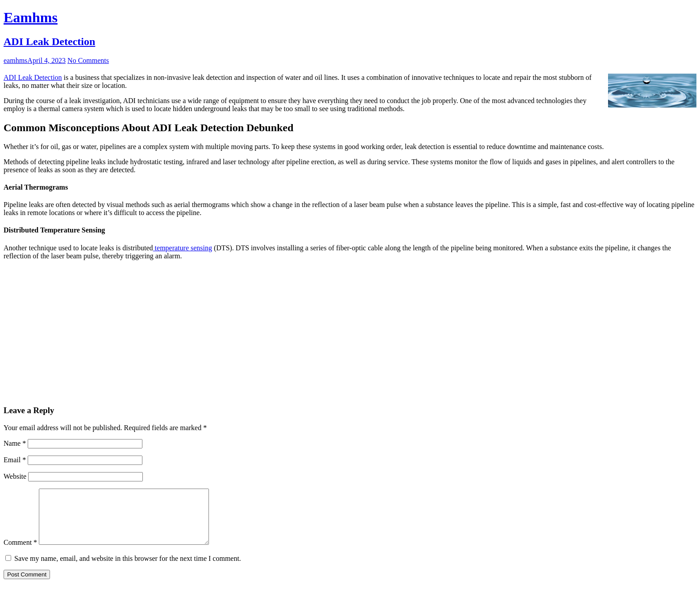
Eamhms (31, 17)
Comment (20, 553)
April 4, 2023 (46, 60)
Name (15, 443)
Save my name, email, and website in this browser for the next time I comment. (128, 569)
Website (15, 476)
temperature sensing (183, 248)
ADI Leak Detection (49, 41)
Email (15, 460)
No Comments (88, 60)
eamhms (15, 60)
